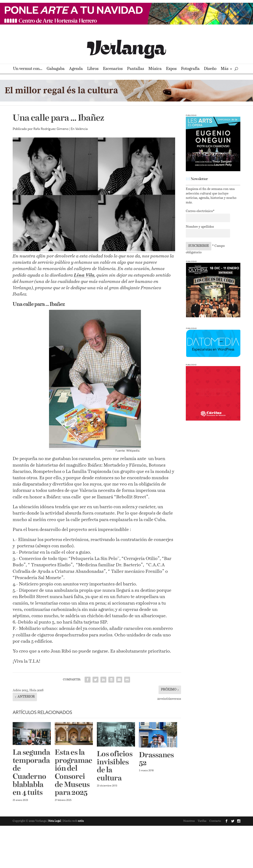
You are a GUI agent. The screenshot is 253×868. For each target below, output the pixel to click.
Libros (93, 69)
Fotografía (190, 69)
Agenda (76, 69)
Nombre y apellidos (200, 227)
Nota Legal (55, 821)
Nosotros (189, 821)
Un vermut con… (28, 69)
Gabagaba (56, 69)
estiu (81, 821)
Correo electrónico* (200, 211)
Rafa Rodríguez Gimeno (51, 129)
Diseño (210, 69)
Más (225, 69)
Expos (171, 69)
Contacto (215, 821)
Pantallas (136, 69)
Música (155, 69)
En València (79, 129)
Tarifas (202, 821)
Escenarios (113, 69)
